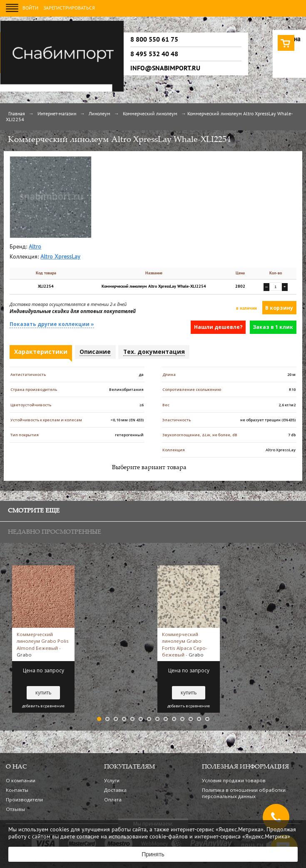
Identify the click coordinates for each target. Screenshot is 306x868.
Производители (24, 800)
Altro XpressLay (60, 257)
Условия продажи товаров (234, 780)
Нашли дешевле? (218, 327)
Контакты (17, 790)
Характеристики (41, 352)
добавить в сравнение (43, 706)
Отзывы (15, 809)
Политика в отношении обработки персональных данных (244, 793)
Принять (153, 854)
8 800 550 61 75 (154, 40)
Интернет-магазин (57, 114)
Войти (30, 8)
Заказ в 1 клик (273, 327)
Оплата (113, 800)
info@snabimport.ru (165, 68)
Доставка (115, 790)
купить (44, 693)
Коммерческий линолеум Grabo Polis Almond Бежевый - (43, 644)
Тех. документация (154, 352)
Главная (17, 114)
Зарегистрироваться (69, 8)
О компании (21, 780)
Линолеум (100, 114)
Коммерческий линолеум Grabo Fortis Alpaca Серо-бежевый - (185, 644)
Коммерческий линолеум (150, 114)
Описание (95, 352)
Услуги (112, 780)
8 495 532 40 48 (154, 54)
